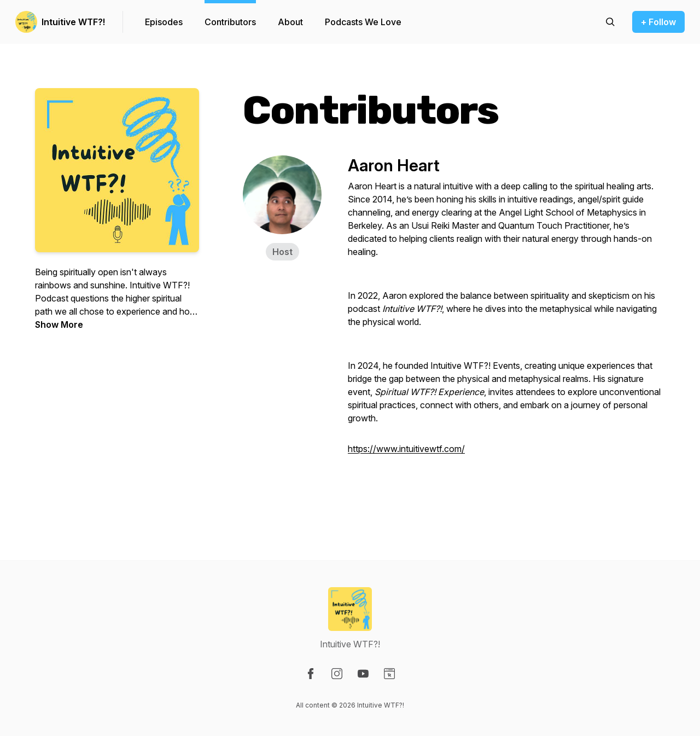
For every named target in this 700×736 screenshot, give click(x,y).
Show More (59, 324)
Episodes (164, 22)
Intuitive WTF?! (73, 22)
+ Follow (658, 22)
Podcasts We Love (363, 22)
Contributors (230, 22)
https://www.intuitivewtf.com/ (406, 449)
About (290, 22)
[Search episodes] (610, 22)
